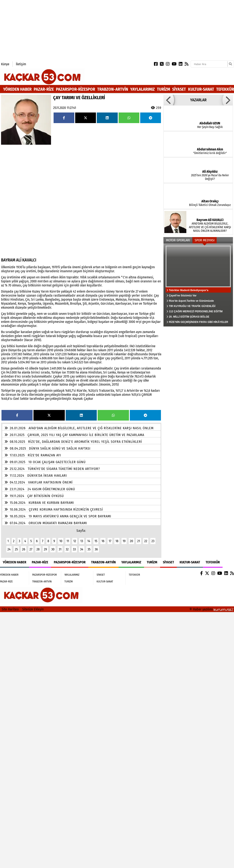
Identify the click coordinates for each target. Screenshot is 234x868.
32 (67, 549)
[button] (169, 100)
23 (153, 541)
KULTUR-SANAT (201, 89)
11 (68, 541)
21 (139, 541)
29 (45, 549)
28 (38, 549)
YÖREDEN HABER (17, 89)
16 (103, 541)
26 (24, 549)
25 (16, 549)
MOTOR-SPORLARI (178, 240)
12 (75, 541)
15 (96, 541)
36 (96, 549)
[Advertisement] (81, 30)
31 (60, 549)
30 (53, 549)
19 (124, 541)
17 (110, 541)
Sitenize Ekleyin (33, 609)
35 (89, 549)
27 (31, 549)
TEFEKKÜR (225, 89)
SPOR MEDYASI (205, 240)
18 (117, 541)
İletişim (21, 64)
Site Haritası (10, 609)
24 (9, 549)
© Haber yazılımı (212, 609)
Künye (5, 64)
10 (61, 541)
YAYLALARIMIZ (143, 89)
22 (146, 541)
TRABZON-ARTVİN (113, 89)
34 (82, 549)
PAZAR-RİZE (44, 89)
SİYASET (179, 89)
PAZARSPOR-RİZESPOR (75, 89)
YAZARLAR (198, 100)
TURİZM (163, 89)
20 (131, 541)
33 (74, 549)
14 (89, 541)
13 (82, 541)
